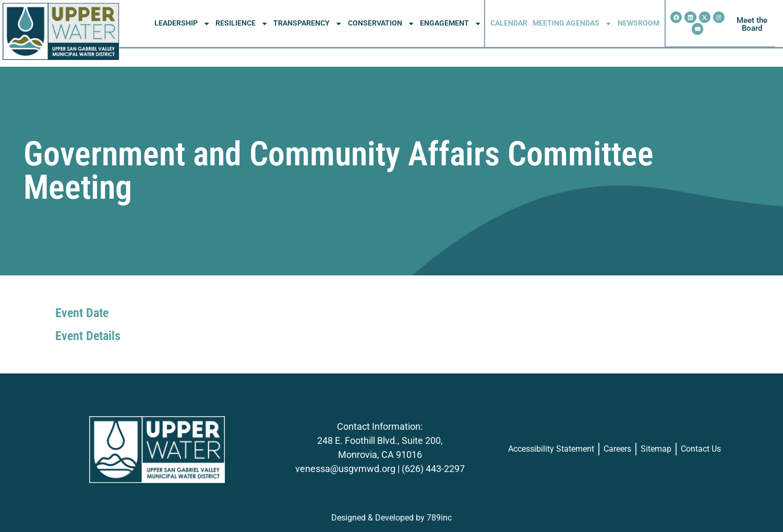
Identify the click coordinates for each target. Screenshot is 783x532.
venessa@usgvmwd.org (345, 469)
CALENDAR (509, 23)
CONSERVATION (381, 23)
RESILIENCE (242, 23)
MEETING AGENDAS (572, 23)
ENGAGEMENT (451, 23)
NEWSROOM (639, 23)
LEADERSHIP (182, 23)
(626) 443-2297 (433, 469)
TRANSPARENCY (308, 23)
